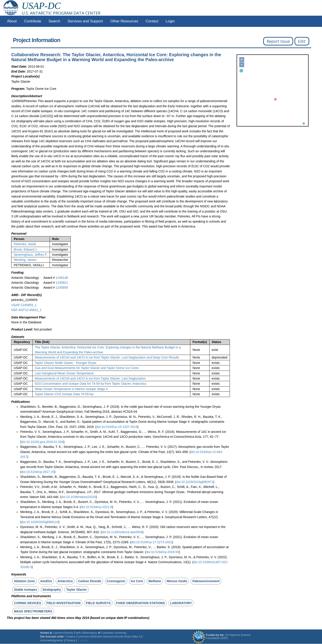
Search (54, 21)
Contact (152, 21)
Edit (302, 41)
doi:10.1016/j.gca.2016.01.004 (42, 442)
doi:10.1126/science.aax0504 (122, 532)
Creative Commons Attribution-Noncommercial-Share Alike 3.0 (104, 637)
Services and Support (85, 21)
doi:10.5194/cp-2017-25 (38, 472)
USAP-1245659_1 (24, 305)
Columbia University (114, 633)
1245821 (62, 283)
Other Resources (124, 21)
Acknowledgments (52, 640)
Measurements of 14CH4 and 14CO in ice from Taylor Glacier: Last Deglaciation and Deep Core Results (107, 357)
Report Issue (278, 41)
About (12, 21)
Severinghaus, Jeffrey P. (30, 255)
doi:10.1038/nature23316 (78, 497)
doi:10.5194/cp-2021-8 (96, 507)
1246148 (62, 278)
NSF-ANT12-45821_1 (26, 310)
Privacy (70, 640)
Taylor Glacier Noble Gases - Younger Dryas (66, 363)
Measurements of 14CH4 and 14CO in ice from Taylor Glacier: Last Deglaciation (90, 378)
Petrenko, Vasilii (25, 244)
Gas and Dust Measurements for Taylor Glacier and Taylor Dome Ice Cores (87, 368)
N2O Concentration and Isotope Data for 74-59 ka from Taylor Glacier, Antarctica (91, 384)
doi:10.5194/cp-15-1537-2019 (117, 427)
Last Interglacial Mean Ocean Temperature (64, 373)
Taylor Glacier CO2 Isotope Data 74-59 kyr (64, 394)
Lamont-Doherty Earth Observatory (75, 633)
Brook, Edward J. (26, 249)
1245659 (62, 288)
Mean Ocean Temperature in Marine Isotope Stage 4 (71, 389)
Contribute (33, 21)
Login (170, 21)
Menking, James (25, 260)
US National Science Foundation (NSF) (228, 637)
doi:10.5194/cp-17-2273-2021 (152, 542)
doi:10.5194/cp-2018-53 (163, 552)
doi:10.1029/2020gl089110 (40, 522)
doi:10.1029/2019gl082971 (195, 482)
